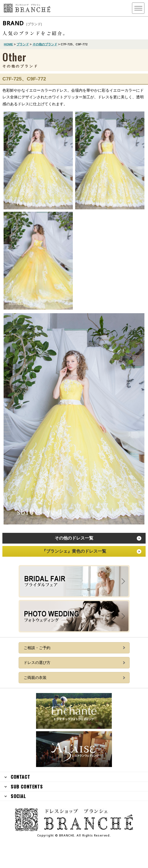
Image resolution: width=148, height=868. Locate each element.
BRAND (22, 23)
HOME (8, 44)
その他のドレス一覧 (74, 538)
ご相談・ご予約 (37, 648)
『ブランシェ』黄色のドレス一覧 (74, 551)
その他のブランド (45, 44)
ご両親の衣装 (35, 678)
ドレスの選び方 (37, 663)
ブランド (23, 44)
